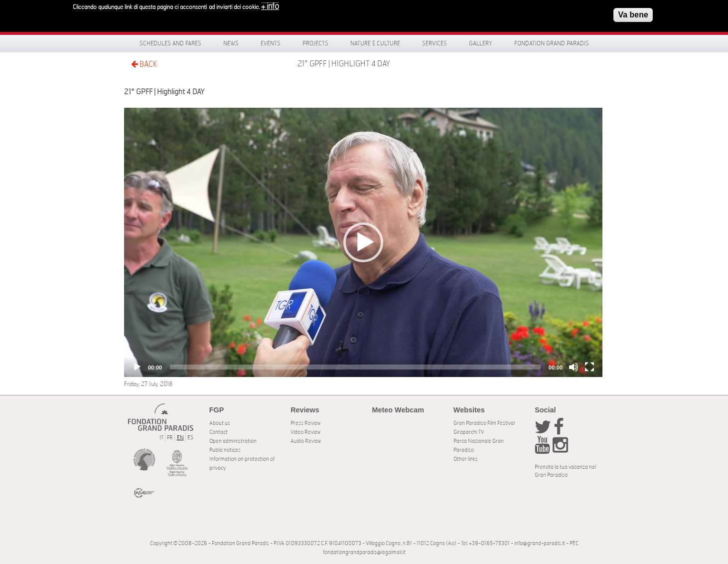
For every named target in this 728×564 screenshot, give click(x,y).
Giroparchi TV (469, 432)
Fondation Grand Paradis (552, 43)
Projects (315, 43)
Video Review (305, 432)
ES (190, 438)
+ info (270, 6)
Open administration (233, 441)
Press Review (305, 423)
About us (220, 423)
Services (435, 43)
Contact (218, 432)
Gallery (481, 43)
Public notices (225, 450)
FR (170, 438)
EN (180, 438)
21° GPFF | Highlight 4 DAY (344, 64)
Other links (466, 459)
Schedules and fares (170, 43)
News (231, 43)
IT (161, 438)
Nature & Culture (375, 43)
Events (271, 43)
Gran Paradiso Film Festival (484, 423)
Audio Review (306, 441)
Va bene (633, 14)
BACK (144, 64)
